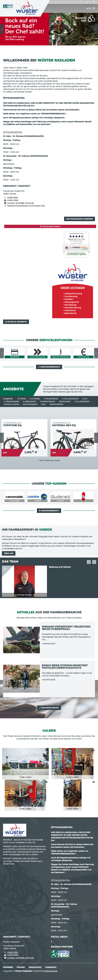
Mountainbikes (30, 404)
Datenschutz (35, 967)
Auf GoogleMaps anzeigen (79, 219)
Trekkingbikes (56, 404)
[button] (90, 8)
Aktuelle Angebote (16, 322)
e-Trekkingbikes (11, 401)
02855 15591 (13, 198)
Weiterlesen (49, 644)
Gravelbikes (65, 401)
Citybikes (22, 399)
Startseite (8, 967)
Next (96, 29)
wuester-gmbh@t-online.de (20, 203)
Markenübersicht (49, 511)
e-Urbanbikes (30, 401)
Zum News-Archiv (49, 708)
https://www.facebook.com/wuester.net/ (26, 206)
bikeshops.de (51, 971)
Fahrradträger (47, 401)
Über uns (9, 553)
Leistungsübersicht (49, 367)
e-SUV (85, 399)
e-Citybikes (35, 399)
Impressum (51, 967)
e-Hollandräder (70, 399)
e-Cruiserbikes (51, 399)
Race (44, 404)
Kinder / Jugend (11, 404)
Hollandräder (82, 401)
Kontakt (21, 967)
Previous (2, 29)
